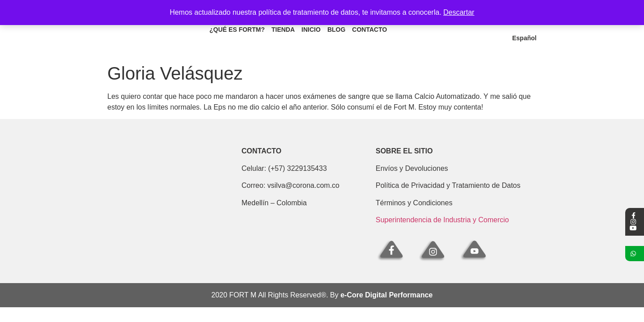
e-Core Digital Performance (386, 295)
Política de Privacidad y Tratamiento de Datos (448, 185)
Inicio (311, 30)
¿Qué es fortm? (237, 30)
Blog (336, 30)
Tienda (283, 30)
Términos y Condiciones (414, 203)
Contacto (369, 30)
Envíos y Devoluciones (412, 168)
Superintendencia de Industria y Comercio (442, 220)
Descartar (459, 12)
